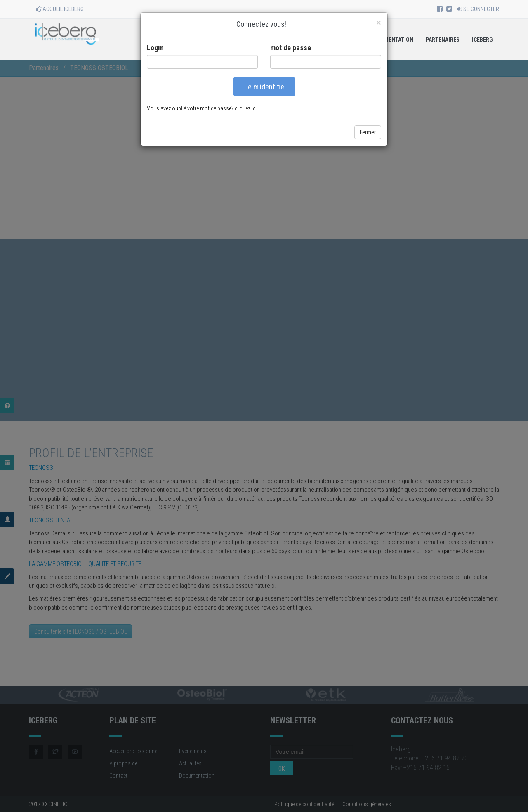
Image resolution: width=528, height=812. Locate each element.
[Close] (379, 22)
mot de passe (291, 48)
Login (155, 48)
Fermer (368, 132)
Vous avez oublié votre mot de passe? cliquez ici (202, 108)
